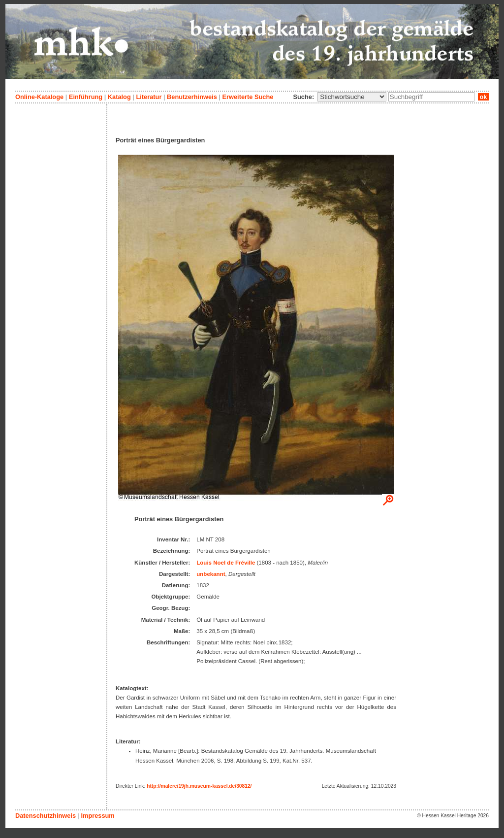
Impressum (97, 816)
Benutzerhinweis (192, 97)
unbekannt (211, 574)
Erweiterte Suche (248, 97)
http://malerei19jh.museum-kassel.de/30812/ (199, 786)
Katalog (119, 97)
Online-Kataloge (39, 97)
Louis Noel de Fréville (226, 563)
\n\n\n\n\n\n (352, 97)
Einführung (86, 97)
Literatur (149, 97)
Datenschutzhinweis (46, 816)
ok (483, 97)
